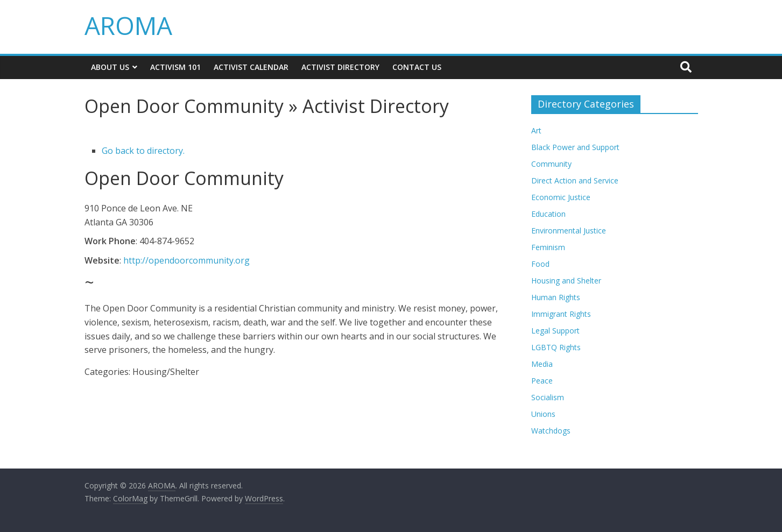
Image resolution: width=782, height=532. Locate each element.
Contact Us (417, 67)
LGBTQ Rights (556, 347)
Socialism (548, 397)
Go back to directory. (143, 151)
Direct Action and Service (575, 180)
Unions (543, 414)
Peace (542, 381)
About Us (110, 67)
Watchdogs (551, 431)
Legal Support (555, 331)
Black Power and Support (575, 147)
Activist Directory (340, 67)
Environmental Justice (569, 230)
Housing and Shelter (566, 281)
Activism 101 (175, 67)
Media (542, 364)
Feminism (548, 247)
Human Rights (556, 297)
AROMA (128, 25)
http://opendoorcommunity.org (186, 260)
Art (536, 130)
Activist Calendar (251, 67)
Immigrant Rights (561, 314)
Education (548, 214)
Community (551, 164)
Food (540, 264)
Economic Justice (561, 197)
